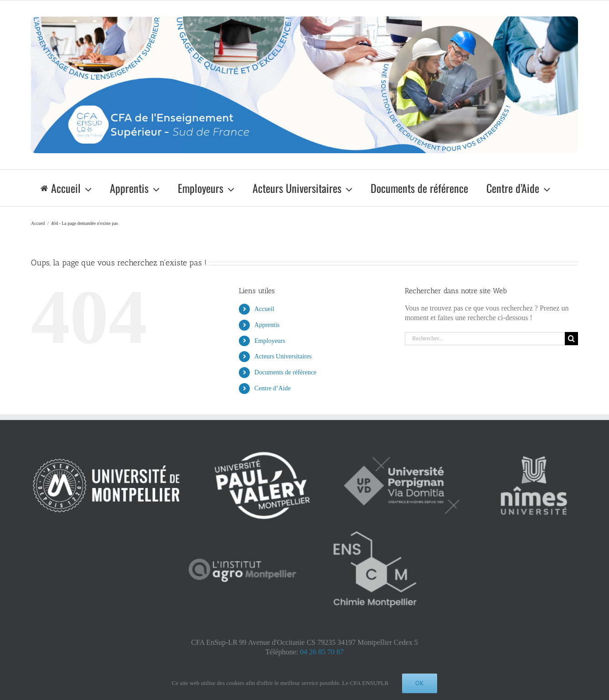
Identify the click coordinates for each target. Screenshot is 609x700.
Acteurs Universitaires (283, 356)
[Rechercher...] (485, 339)
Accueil (264, 309)
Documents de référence (285, 372)
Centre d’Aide (273, 388)
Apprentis (267, 325)
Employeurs (270, 341)
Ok (420, 683)
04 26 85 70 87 (322, 652)
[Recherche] (571, 339)
